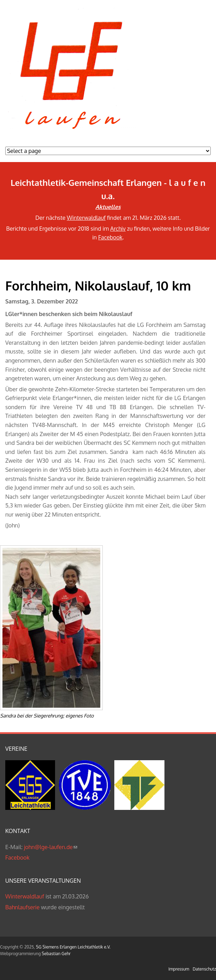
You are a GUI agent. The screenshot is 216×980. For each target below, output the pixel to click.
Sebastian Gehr (56, 954)
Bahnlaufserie (22, 907)
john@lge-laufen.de (50, 847)
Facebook (110, 237)
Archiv (118, 229)
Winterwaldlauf (86, 218)
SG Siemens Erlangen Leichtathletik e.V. (73, 947)
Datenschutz (204, 969)
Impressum (179, 969)
